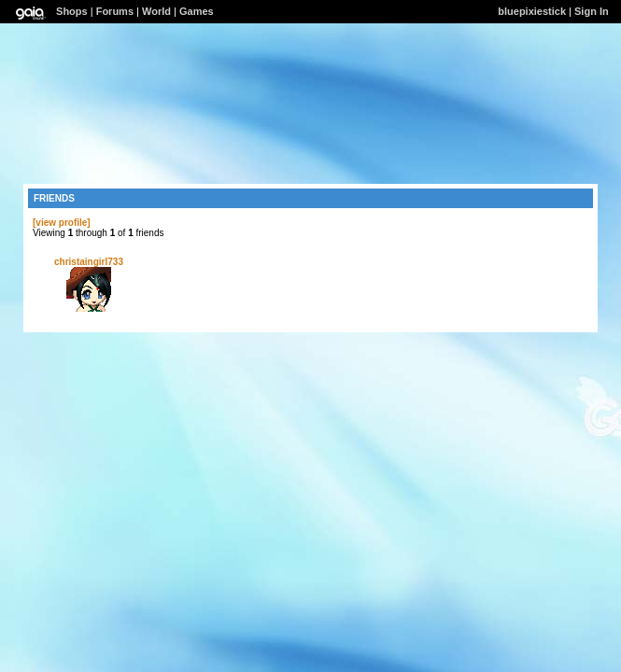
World (156, 11)
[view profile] (62, 223)
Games (197, 11)
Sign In (592, 11)
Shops (72, 11)
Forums (115, 11)
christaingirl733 (89, 262)
